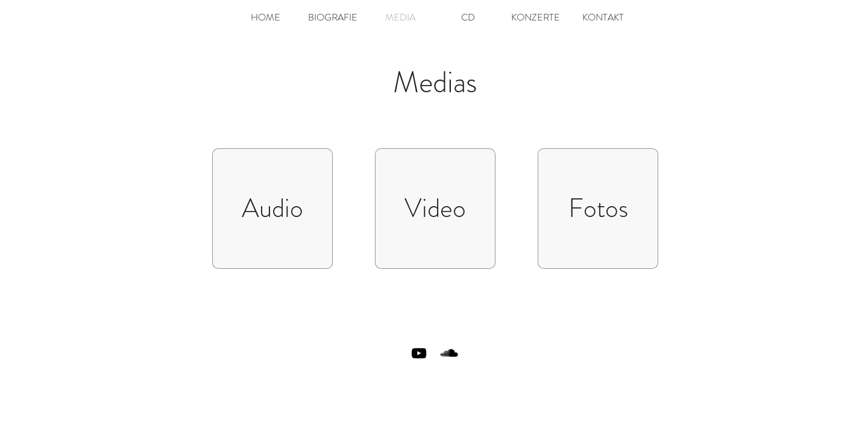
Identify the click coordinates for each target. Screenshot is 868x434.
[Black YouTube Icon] (419, 353)
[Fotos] (598, 209)
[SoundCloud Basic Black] (449, 353)
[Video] (435, 209)
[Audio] (272, 209)
